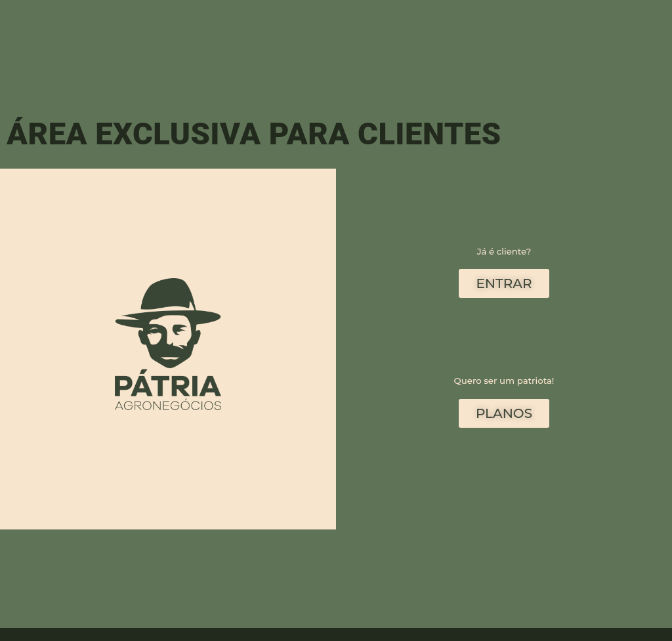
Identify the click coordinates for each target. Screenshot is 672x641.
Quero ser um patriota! (504, 381)
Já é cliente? (504, 251)
